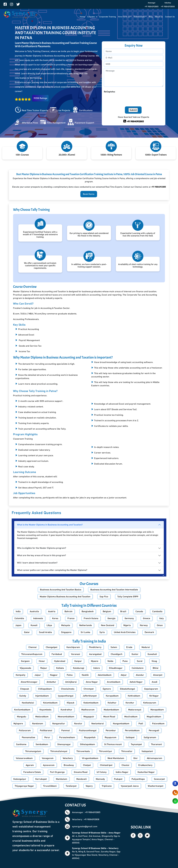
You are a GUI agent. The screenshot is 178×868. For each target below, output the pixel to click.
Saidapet (130, 737)
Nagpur (54, 675)
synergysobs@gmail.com (85, 827)
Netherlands (86, 625)
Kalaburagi (79, 668)
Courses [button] (91, 17)
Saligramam (150, 737)
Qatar (27, 632)
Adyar (124, 675)
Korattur (130, 703)
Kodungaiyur (20, 779)
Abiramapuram (154, 758)
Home (82, 17)
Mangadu (22, 717)
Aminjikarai (71, 682)
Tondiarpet (71, 786)
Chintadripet (106, 765)
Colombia (19, 618)
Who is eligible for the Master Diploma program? (42, 548)
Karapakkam (112, 696)
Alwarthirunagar (29, 682)
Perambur (111, 731)
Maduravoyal (135, 710)
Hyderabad (60, 661)
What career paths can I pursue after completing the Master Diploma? (52, 570)
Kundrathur (66, 710)
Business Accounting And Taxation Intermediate (114, 590)
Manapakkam (157, 710)
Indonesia (38, 618)
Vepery (89, 786)
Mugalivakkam (154, 717)
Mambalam (62, 779)
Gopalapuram (151, 689)
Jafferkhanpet (90, 696)
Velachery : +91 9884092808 (86, 819)
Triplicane (107, 786)
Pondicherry (95, 647)
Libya (49, 625)
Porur (47, 737)
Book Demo (89, 194)
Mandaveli (81, 779)
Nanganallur (59, 724)
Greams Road (81, 772)
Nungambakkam (121, 724)
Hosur (42, 661)
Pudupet (118, 779)
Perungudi (154, 731)
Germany (129, 618)
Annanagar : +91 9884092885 (86, 812)
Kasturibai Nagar (146, 772)
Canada (139, 611)
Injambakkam (42, 696)
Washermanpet (156, 786)
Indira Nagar (122, 772)
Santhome (21, 744)
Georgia (111, 618)
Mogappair (89, 717)
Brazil (123, 611)
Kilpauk (71, 703)
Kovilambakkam (22, 710)
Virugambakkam (90, 758)
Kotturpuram (150, 703)
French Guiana (91, 618)
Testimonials (139, 17)
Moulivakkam (131, 717)
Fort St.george (57, 772)
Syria (102, 632)
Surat (140, 661)
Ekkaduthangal (128, 689)
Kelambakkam (50, 703)
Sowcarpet (159, 779)
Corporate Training (107, 17)
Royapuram (111, 737)
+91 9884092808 (168, 7)
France (71, 618)
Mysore (95, 661)
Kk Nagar (154, 696)
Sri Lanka (85, 632)
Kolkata (60, 668)
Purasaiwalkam (67, 737)
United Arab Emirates (125, 632)
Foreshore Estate (32, 772)
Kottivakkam (134, 696)
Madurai (146, 647)
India (18, 611)
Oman (160, 625)
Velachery (68, 758)
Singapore (66, 632)
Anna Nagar (92, 682)
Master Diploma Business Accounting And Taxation (65, 597)
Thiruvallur (127, 751)
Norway (144, 625)
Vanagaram (48, 758)
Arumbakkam (114, 682)
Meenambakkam (66, 717)
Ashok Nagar (136, 682)
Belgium (107, 611)
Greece (147, 618)
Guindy (23, 696)
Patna (70, 675)
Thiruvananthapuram (32, 654)
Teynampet (136, 744)
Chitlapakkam (45, 689)
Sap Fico (104, 597)
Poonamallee (29, 737)
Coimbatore (138, 668)
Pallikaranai (46, 731)
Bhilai (156, 668)
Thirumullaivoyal (59, 751)
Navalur (78, 724)
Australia (34, 611)
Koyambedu (45, 710)
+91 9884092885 (152, 7)
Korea (55, 618)
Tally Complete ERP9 (128, 597)
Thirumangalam (33, 751)
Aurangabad (95, 654)
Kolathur (112, 703)
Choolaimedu (68, 689)
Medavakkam (42, 717)
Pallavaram (25, 731)
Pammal (66, 731)
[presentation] (125, 99)
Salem (114, 647)
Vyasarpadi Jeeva (130, 786)
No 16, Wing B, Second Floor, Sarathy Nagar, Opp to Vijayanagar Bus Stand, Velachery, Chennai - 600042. (96, 853)
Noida (110, 661)
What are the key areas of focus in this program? (42, 555)
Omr (136, 758)
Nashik (85, 675)
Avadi (154, 682)
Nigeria (127, 625)
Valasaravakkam (24, 758)
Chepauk (25, 689)
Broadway (69, 765)
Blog (151, 17)
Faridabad (57, 654)
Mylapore (18, 724)
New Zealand (108, 625)
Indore (97, 668)
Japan (18, 625)
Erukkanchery (145, 765)
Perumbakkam (132, 731)
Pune (125, 661)
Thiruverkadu (83, 751)
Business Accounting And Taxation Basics (61, 590)
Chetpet (87, 765)
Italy (162, 618)
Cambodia (157, 611)
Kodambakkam (91, 703)
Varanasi (76, 654)
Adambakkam (105, 675)
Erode (129, 647)
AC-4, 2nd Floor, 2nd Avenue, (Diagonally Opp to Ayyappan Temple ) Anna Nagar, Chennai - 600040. (96, 838)
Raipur (44, 668)
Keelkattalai (28, 703)
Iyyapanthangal (66, 696)
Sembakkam (42, 744)
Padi (141, 724)
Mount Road (109, 717)
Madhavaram (88, 710)
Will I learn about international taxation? (37, 563)
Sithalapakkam (87, 744)
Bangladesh (88, 611)
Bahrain (68, 611)
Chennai (32, 647)
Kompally (21, 675)
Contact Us (170, 17)
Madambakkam (111, 710)
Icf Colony (102, 772)
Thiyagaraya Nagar (24, 786)
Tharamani (156, 744)
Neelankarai (98, 724)
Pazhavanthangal (88, 731)
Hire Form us (124, 17)
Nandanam (38, 724)
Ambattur (51, 682)
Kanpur (78, 661)
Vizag (154, 661)
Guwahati (152, 654)
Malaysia (66, 625)
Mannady (100, 779)
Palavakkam (158, 724)
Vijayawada (25, 668)
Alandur (140, 675)
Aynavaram (49, 765)
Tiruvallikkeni (50, 786)
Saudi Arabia (45, 632)
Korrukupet (41, 779)
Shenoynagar (64, 744)
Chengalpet (52, 647)
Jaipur (38, 675)
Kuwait (34, 625)
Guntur (135, 654)
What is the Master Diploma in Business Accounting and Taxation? (50, 525)
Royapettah (90, 737)
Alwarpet (158, 675)
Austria (52, 611)
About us (159, 17)
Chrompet (89, 689)
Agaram (30, 765)
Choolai (125, 765)
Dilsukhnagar (116, 668)
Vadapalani (147, 751)
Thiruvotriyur (106, 751)
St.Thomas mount (113, 744)
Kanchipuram (73, 647)
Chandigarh (117, 654)
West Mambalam (116, 758)
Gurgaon (25, 661)
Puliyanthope (138, 779)
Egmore (107, 689)
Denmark (149, 632)
